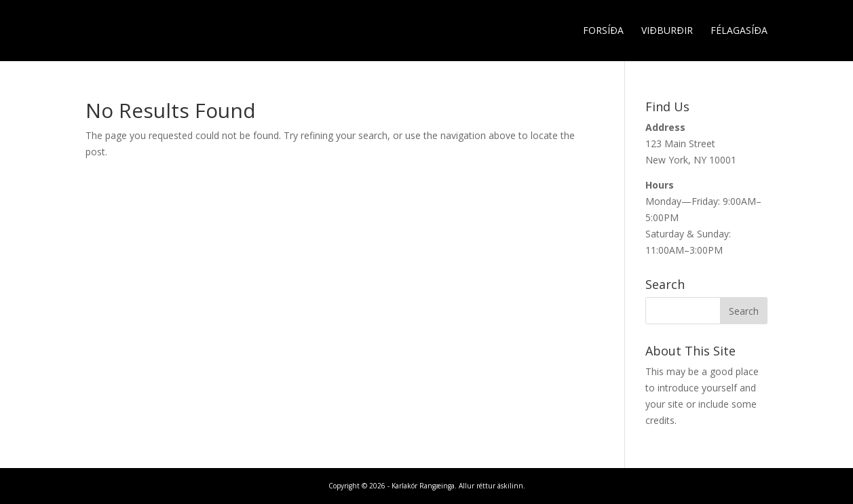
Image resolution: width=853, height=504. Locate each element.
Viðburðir (667, 31)
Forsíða (603, 31)
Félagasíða (739, 31)
